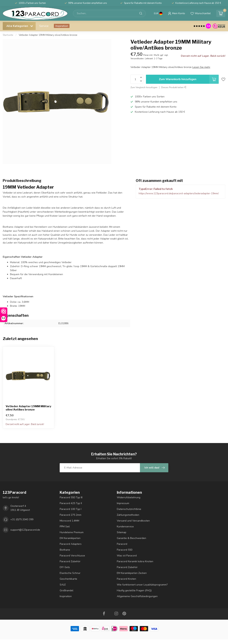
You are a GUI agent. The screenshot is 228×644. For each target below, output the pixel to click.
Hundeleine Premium (72, 532)
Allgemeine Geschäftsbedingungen (137, 596)
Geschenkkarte (68, 579)
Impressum (123, 503)
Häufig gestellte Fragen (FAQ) (134, 590)
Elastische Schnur (70, 573)
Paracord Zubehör (70, 561)
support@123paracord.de (25, 530)
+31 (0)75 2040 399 (22, 519)
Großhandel (67, 590)
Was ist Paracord (127, 556)
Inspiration (62, 26)
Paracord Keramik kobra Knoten (135, 561)
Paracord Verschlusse (72, 556)
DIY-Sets (65, 567)
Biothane (65, 550)
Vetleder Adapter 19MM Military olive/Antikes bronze (48, 35)
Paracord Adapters (71, 544)
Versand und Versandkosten (133, 521)
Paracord (122, 544)
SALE (63, 585)
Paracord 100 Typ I (71, 509)
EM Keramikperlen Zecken (132, 573)
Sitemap (122, 532)
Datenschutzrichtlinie (129, 509)
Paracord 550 (125, 550)
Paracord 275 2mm (71, 515)
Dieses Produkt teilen (174, 87)
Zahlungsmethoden (128, 515)
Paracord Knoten (126, 579)
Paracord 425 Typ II (71, 503)
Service (44, 26)
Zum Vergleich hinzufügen (144, 87)
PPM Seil (65, 527)
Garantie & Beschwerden (131, 538)
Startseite (8, 35)
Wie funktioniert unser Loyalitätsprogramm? (142, 585)
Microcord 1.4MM (69, 521)
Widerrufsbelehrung (129, 497)
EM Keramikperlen (70, 538)
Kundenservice (125, 527)
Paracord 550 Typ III (71, 497)
